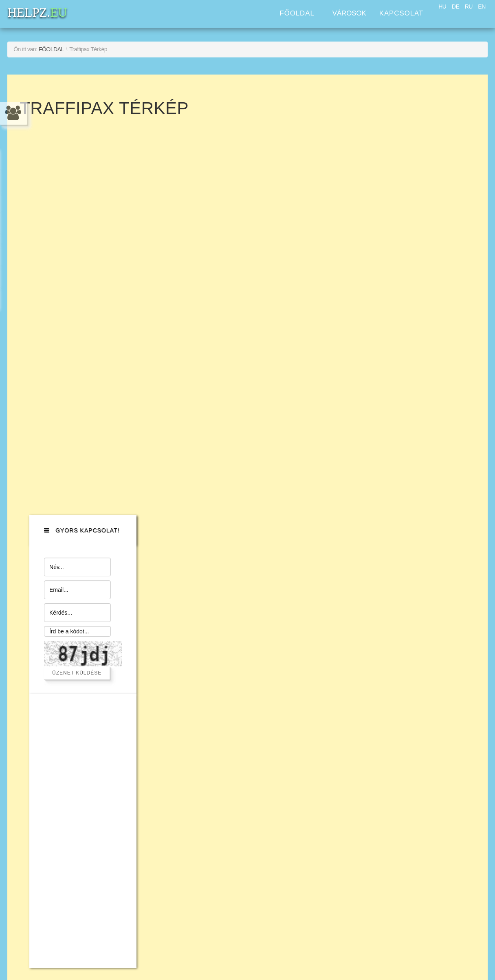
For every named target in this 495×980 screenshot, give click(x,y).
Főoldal (297, 13)
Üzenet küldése (416, 244)
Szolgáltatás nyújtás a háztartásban (72, 700)
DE (455, 7)
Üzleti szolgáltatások (69, 747)
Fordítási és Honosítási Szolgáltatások (74, 780)
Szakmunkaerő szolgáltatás (83, 666)
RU (469, 7)
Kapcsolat (401, 13)
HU (442, 7)
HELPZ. (406, 654)
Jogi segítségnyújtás (69, 733)
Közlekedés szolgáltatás (76, 639)
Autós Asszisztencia (68, 626)
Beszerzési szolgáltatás (75, 653)
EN (482, 7)
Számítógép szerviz (68, 680)
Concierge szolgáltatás (74, 720)
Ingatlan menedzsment (74, 760)
